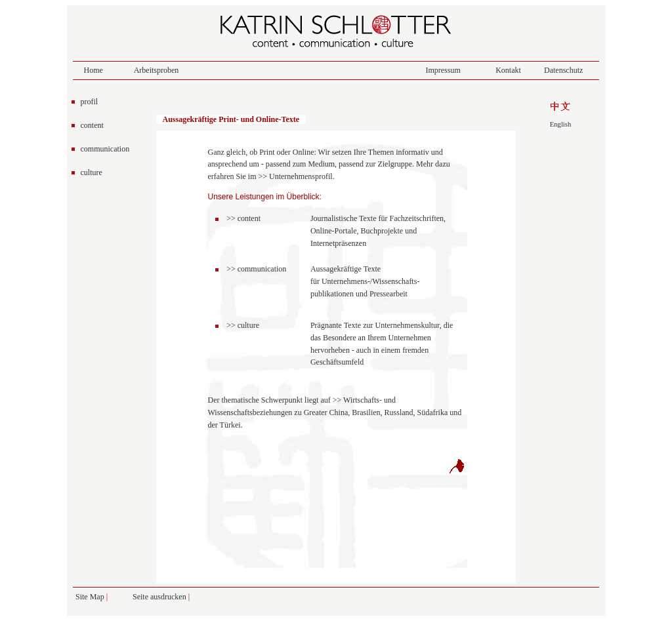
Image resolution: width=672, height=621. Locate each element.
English (561, 124)
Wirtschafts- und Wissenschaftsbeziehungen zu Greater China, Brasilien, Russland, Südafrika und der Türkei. (335, 412)
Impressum (443, 70)
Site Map (90, 597)
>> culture (243, 325)
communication (105, 149)
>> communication (256, 269)
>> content (243, 218)
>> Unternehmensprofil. (296, 176)
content (92, 125)
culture (92, 172)
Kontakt (508, 70)
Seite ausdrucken (160, 597)
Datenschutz (563, 70)
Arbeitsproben (157, 70)
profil (90, 102)
